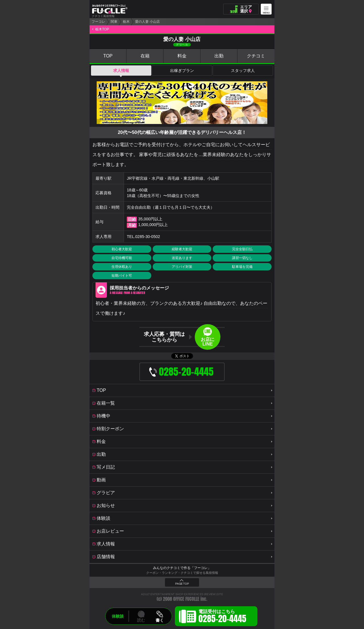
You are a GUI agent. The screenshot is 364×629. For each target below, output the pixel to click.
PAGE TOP (182, 584)
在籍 (145, 56)
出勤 (219, 56)
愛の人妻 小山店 (147, 22)
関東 (114, 22)
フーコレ (98, 22)
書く (160, 620)
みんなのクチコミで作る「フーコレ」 (182, 568)
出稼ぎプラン (182, 71)
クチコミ (256, 56)
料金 (182, 56)
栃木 (126, 22)
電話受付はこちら (222, 617)
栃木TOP (102, 29)
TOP (108, 56)
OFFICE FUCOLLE (186, 599)
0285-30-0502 (148, 237)
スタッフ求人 (243, 71)
